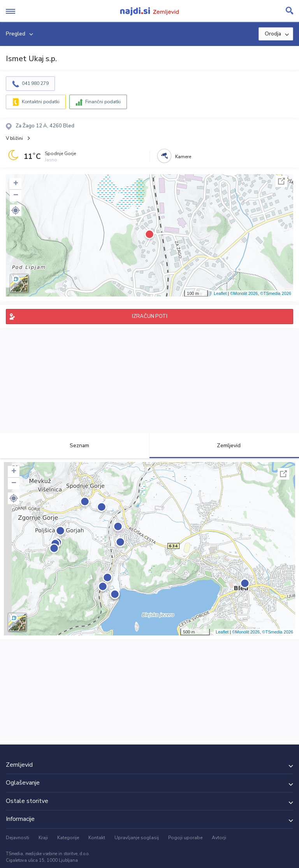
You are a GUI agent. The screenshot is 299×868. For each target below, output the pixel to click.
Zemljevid (224, 445)
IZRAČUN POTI (150, 316)
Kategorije (68, 838)
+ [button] (16, 184)
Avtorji (219, 838)
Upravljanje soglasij (137, 838)
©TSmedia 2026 (276, 293)
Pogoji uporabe (185, 838)
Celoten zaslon (281, 181)
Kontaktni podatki (41, 102)
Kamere (183, 157)
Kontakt (97, 838)
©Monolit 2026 (244, 293)
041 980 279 (35, 83)
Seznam (75, 445)
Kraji (43, 838)
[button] (16, 210)
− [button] (16, 196)
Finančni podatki (103, 102)
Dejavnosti (18, 838)
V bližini (14, 138)
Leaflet (220, 293)
